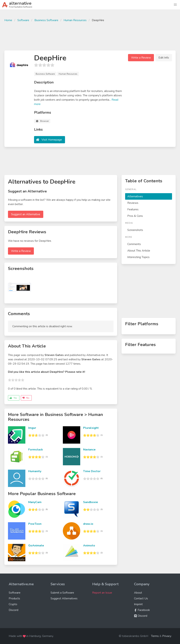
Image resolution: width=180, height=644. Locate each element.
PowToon (35, 524)
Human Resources (75, 20)
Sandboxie (91, 502)
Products (14, 598)
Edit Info (164, 58)
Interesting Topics (138, 257)
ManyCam (35, 502)
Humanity (35, 471)
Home (8, 20)
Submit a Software (62, 593)
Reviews (133, 203)
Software (23, 20)
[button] (175, 5)
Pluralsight (91, 428)
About (138, 593)
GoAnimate (36, 546)
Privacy (167, 636)
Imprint (138, 604)
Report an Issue (102, 593)
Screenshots (135, 230)
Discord (13, 610)
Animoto (89, 546)
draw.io (88, 524)
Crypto (13, 604)
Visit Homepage (52, 140)
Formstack (36, 450)
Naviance (89, 450)
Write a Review (141, 58)
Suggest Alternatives (64, 598)
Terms (155, 636)
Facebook (142, 610)
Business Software (46, 20)
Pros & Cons (135, 216)
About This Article (139, 251)
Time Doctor (92, 471)
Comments (134, 244)
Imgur (32, 428)
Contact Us (141, 598)
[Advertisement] (90, 36)
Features (133, 209)
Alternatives (135, 196)
